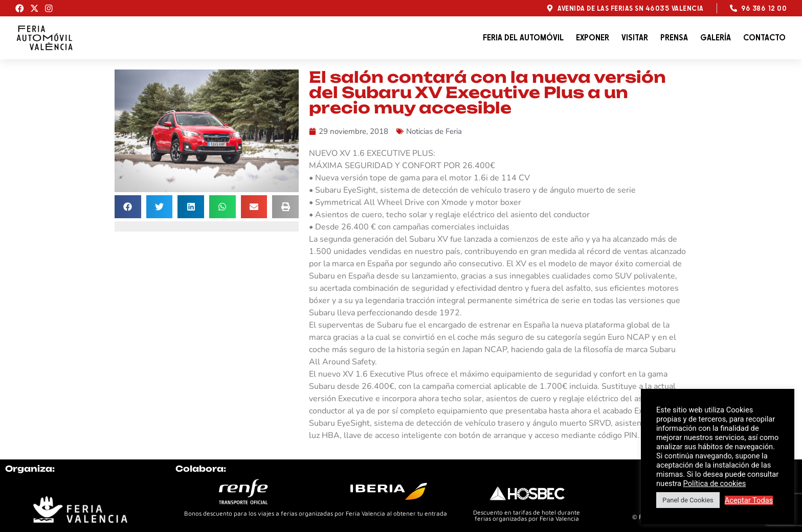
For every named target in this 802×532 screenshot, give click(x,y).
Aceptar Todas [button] (749, 500)
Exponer (593, 38)
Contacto (764, 38)
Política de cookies (715, 483)
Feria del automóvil (523, 38)
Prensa (674, 38)
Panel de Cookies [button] (688, 500)
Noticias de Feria (434, 131)
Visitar (635, 38)
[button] (128, 207)
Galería (716, 38)
